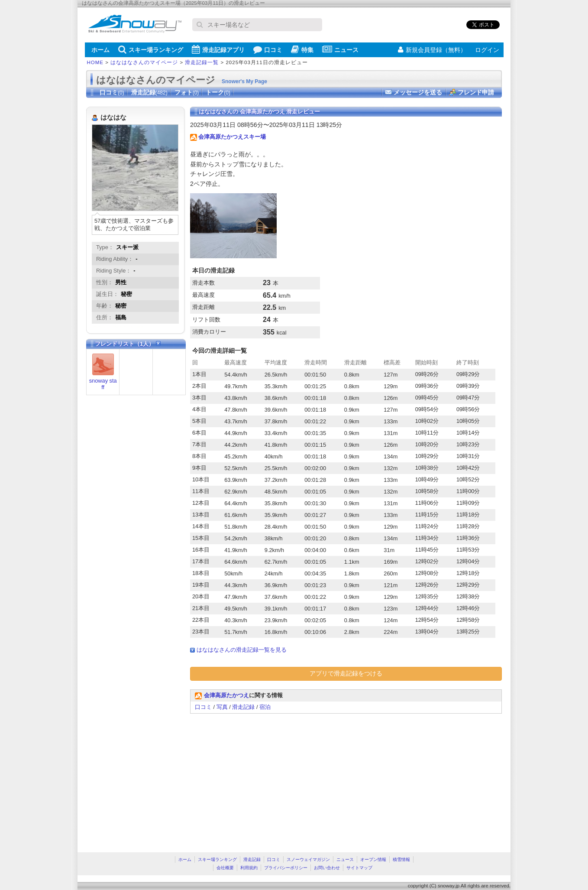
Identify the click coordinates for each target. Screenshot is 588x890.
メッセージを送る (418, 92)
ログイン (487, 50)
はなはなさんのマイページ (144, 62)
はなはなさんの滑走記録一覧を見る (242, 650)
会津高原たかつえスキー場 (232, 137)
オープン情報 (373, 859)
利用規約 (249, 868)
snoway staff (103, 384)
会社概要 (225, 868)
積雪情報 (401, 859)
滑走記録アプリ (218, 49)
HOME (95, 62)
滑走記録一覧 (202, 62)
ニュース (340, 49)
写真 (222, 707)
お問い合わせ (327, 868)
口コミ (268, 49)
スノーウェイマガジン (308, 859)
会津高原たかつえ (226, 695)
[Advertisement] (263, 779)
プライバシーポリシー (286, 868)
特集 (302, 49)
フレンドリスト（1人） (128, 344)
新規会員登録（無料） (432, 50)
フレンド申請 (476, 92)
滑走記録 (149, 92)
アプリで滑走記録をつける (346, 673)
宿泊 (265, 707)
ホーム (100, 50)
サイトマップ (359, 868)
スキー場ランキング (151, 49)
